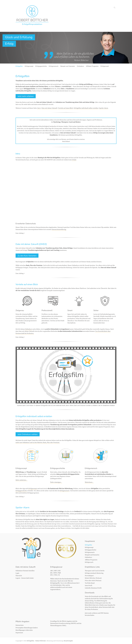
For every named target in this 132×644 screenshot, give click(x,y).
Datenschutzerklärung (59, 230)
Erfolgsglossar (56, 567)
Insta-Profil (88, 586)
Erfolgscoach (105, 66)
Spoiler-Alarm (104, 108)
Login (17, 573)
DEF (55, 571)
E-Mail (74, 160)
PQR (59, 573)
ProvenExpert (89, 576)
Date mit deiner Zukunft (49, 108)
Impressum (19, 633)
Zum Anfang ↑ (20, 233)
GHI (59, 571)
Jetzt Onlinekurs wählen (28, 434)
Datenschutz (20, 625)
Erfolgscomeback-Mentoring (94, 573)
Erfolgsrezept (29, 66)
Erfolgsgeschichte (41, 66)
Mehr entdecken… (22, 480)
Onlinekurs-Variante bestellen (25, 571)
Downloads (90, 593)
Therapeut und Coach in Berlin (95, 571)
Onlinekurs (80, 66)
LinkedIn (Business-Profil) (93, 588)
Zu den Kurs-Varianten (27, 256)
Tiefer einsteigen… (56, 482)
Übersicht (19, 576)
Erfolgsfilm (19, 66)
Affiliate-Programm (92, 66)
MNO (55, 573)
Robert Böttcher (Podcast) (93, 578)
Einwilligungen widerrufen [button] (24, 630)
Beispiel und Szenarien (68, 66)
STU (52, 575)
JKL (51, 573)
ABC (52, 571)
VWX (55, 575)
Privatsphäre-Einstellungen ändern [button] (27, 628)
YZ (59, 575)
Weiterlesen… (89, 482)
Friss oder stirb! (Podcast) (93, 581)
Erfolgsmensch (54, 66)
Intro (39, 108)
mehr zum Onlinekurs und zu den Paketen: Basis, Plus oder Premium (37, 443)
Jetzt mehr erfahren (26, 96)
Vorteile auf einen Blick (65, 108)
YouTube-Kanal (90, 583)
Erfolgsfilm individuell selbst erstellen (86, 108)
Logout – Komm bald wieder (25, 578)
